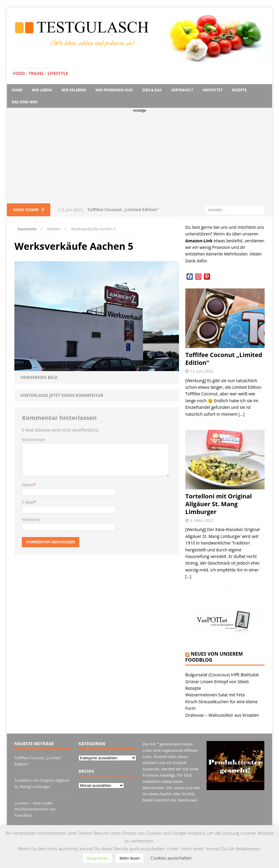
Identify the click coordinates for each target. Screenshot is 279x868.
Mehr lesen (130, 858)
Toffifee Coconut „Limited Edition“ (224, 359)
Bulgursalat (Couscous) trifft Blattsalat (222, 675)
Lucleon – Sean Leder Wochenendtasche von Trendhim (35, 809)
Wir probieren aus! (114, 90)
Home (17, 90)
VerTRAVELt (182, 90)
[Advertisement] (139, 158)
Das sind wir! (25, 102)
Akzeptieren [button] (97, 858)
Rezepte (239, 90)
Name (28, 485)
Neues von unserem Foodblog (214, 657)
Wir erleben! (74, 90)
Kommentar (34, 440)
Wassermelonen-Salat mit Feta (215, 695)
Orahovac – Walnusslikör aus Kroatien (222, 715)
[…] (242, 414)
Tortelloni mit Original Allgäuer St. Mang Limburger (219, 504)
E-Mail (28, 502)
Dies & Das (152, 90)
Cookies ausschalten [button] (171, 858)
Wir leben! (42, 90)
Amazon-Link (199, 241)
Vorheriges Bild (39, 377)
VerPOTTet (212, 90)
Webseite (31, 520)
